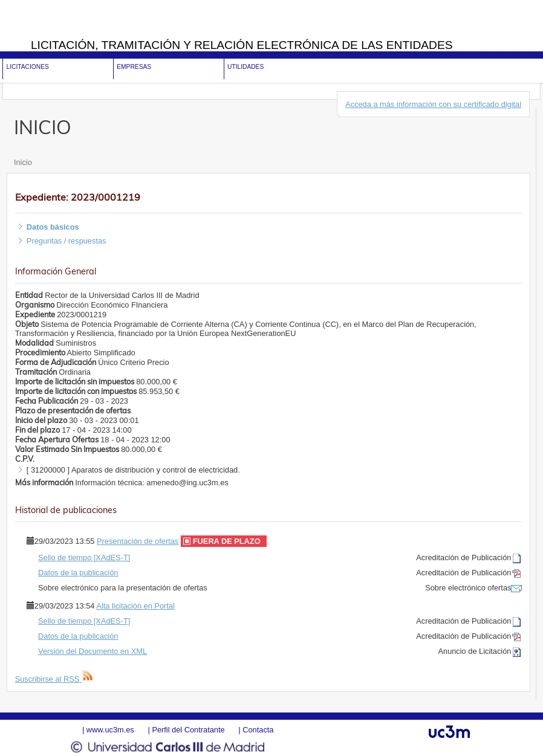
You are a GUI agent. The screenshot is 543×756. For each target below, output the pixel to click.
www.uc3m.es (110, 730)
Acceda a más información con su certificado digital (433, 104)
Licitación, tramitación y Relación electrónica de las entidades (242, 45)
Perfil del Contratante (188, 730)
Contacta (258, 730)
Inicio (23, 162)
